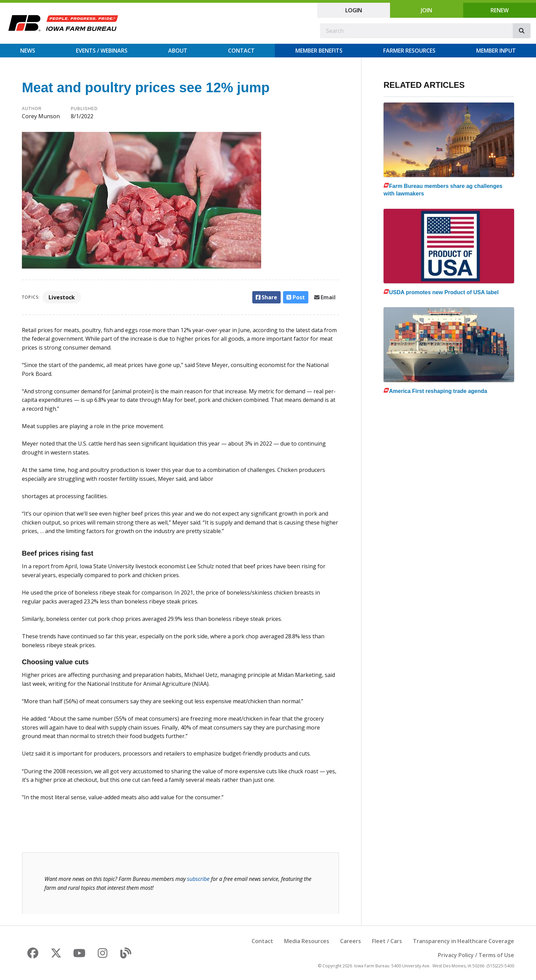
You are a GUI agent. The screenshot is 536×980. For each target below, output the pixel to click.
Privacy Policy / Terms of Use (476, 955)
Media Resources (307, 941)
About (178, 51)
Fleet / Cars (387, 941)
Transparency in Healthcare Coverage (464, 941)
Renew (500, 10)
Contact (241, 51)
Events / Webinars (102, 51)
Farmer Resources (409, 51)
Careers (351, 941)
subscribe (198, 879)
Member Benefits (319, 51)
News (28, 51)
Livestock (62, 297)
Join (426, 10)
